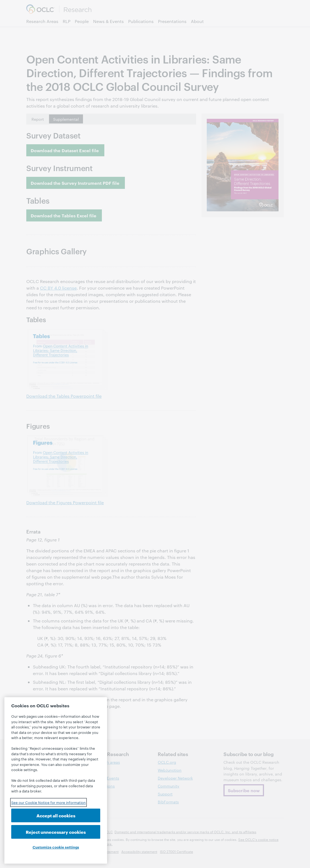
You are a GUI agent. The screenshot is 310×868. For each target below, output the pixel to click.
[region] (56, 780)
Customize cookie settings (56, 847)
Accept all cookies (56, 815)
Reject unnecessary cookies (56, 832)
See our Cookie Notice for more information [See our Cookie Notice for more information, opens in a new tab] (48, 802)
